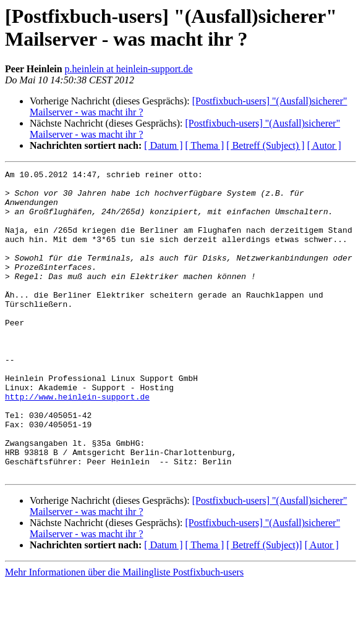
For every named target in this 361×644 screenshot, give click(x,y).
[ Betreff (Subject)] (264, 606)
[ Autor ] (324, 145)
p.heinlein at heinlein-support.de (129, 69)
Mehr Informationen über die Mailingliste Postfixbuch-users (124, 633)
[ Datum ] (163, 145)
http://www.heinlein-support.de (77, 443)
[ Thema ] (205, 145)
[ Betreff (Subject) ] (265, 145)
